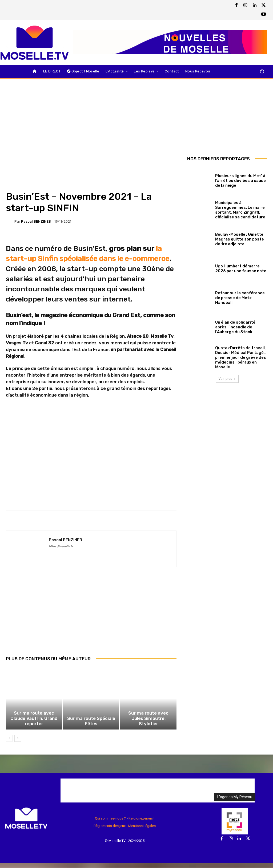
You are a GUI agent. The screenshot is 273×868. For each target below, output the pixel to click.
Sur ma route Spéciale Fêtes (91, 727)
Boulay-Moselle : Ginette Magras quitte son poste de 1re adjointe (240, 239)
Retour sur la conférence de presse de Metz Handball (240, 298)
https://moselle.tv (61, 546)
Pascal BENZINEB (36, 221)
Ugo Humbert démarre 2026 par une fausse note (241, 268)
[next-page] (18, 744)
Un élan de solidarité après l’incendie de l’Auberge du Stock (235, 327)
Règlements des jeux (110, 831)
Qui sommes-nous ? (110, 824)
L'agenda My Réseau (235, 802)
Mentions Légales (142, 831)
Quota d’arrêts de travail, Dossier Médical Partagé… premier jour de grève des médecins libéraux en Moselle (241, 357)
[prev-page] (9, 744)
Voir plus (227, 379)
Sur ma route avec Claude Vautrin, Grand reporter (34, 727)
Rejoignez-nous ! (141, 824)
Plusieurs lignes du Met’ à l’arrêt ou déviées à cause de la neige (240, 181)
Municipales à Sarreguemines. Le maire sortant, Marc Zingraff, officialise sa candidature (240, 210)
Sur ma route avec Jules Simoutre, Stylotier (148, 727)
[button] (262, 71)
